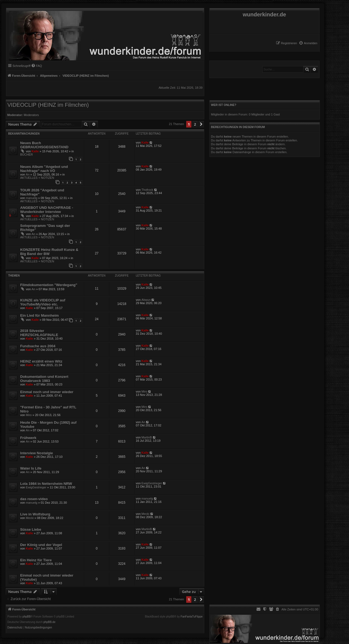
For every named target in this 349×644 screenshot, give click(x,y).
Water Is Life (31, 468)
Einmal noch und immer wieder (47, 392)
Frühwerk (28, 438)
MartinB (147, 437)
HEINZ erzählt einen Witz (41, 361)
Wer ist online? (224, 105)
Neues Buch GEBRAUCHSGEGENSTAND (44, 145)
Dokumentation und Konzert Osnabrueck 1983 (44, 379)
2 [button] (195, 124)
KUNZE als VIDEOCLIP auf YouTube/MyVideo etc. (43, 302)
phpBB (27, 617)
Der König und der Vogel (41, 545)
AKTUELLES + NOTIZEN (37, 178)
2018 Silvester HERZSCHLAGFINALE (39, 333)
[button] (201, 124)
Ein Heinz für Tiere (36, 560)
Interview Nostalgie (37, 453)
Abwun (146, 300)
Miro (144, 391)
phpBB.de (49, 622)
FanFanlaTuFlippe (192, 617)
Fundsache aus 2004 (38, 346)
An (28, 174)
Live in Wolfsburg (35, 514)
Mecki (30, 518)
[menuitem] (308, 43)
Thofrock (147, 190)
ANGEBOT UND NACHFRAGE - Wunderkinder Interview (47, 210)
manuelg (32, 198)
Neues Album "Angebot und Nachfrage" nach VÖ (44, 169)
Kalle (35, 151)
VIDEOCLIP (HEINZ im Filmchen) (48, 105)
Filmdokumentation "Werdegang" (49, 285)
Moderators (31, 115)
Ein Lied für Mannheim (39, 315)
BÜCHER (26, 155)
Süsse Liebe (31, 529)
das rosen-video (34, 499)
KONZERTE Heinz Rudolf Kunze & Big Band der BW (49, 252)
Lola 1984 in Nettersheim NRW (46, 484)
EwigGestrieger (36, 487)
